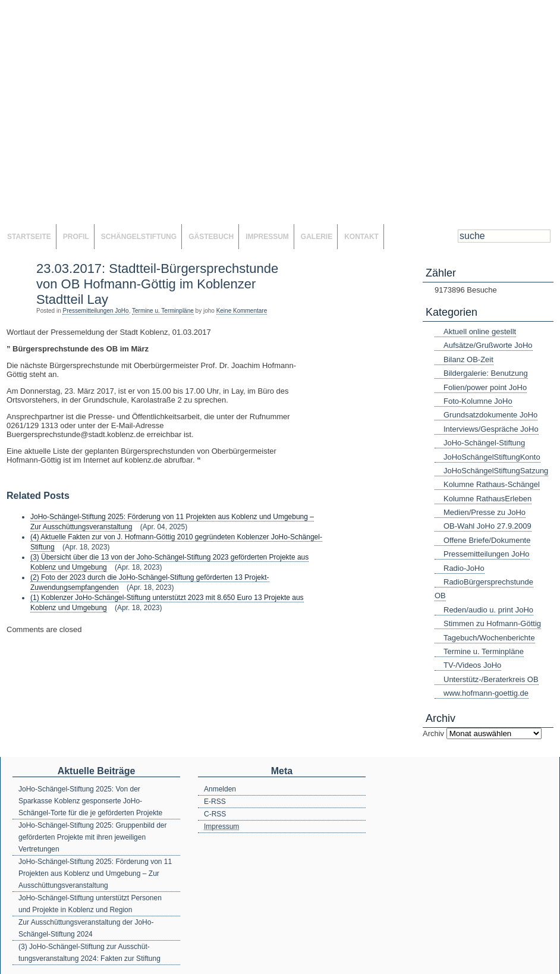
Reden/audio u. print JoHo (488, 610)
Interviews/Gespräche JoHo (491, 429)
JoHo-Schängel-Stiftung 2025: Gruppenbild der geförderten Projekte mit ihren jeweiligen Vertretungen (93, 837)
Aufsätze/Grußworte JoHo (488, 345)
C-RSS (215, 814)
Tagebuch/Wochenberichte (489, 638)
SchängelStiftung (139, 237)
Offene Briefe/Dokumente (487, 540)
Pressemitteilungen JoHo (95, 311)
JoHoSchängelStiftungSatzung (496, 471)
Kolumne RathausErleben (487, 499)
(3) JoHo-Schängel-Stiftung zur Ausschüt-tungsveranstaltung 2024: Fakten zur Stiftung (89, 953)
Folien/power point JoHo (485, 387)
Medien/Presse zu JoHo (485, 512)
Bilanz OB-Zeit (468, 359)
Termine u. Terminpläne (163, 311)
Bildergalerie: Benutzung (486, 373)
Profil (76, 237)
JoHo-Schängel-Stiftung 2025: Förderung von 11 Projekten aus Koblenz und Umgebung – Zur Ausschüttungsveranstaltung (95, 874)
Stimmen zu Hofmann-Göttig (492, 623)
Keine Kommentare (242, 311)
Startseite (29, 237)
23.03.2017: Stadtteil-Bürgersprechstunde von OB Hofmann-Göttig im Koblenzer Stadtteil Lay (157, 284)
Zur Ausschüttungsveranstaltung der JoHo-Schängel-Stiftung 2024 (86, 928)
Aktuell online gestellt (480, 332)
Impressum (267, 237)
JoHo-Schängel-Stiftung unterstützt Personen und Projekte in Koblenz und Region (90, 904)
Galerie (317, 237)
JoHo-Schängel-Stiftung (484, 443)
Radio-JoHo (464, 568)
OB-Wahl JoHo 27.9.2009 (487, 526)
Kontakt (361, 237)
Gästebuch (211, 237)
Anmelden (220, 789)
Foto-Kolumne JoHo (478, 401)
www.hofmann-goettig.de (486, 693)
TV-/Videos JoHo (472, 665)
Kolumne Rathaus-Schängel (492, 484)
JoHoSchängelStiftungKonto (492, 457)
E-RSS (215, 802)
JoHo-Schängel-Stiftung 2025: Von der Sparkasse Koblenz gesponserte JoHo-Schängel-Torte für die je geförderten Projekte (90, 801)
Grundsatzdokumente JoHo (490, 415)
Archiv (433, 733)
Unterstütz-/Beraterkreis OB (491, 679)
